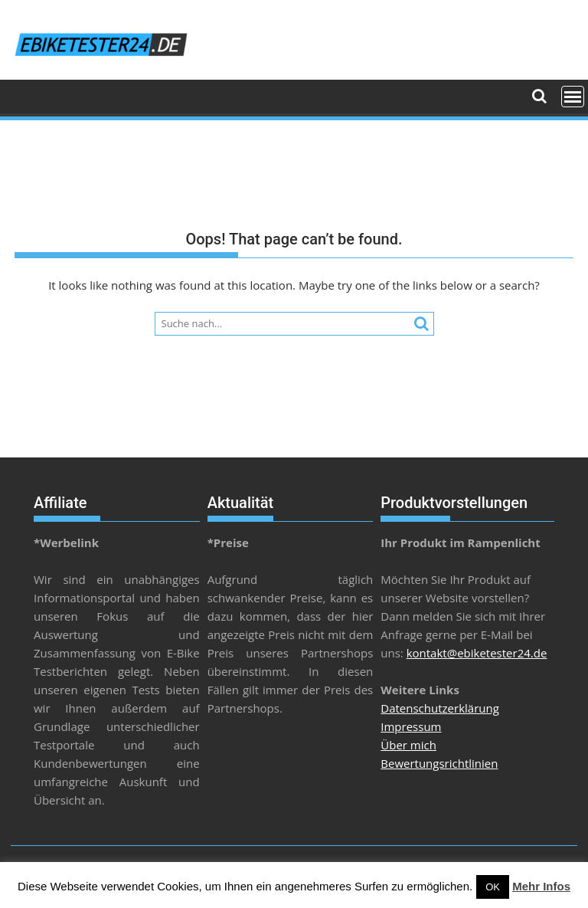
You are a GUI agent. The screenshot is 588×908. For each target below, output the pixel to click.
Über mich (408, 745)
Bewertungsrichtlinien (439, 763)
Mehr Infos (541, 886)
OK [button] (493, 887)
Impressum (411, 726)
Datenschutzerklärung (440, 708)
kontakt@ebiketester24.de (477, 653)
